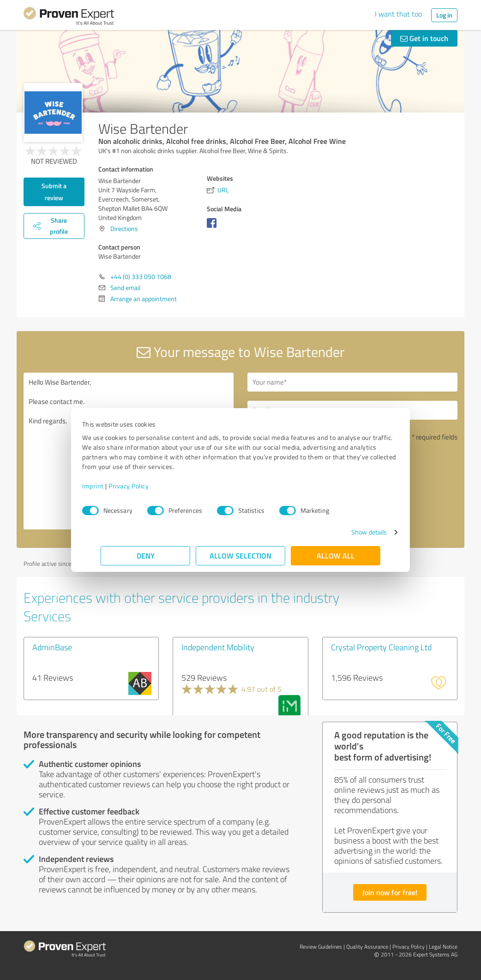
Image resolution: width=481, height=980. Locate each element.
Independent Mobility (218, 647)
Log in (444, 15)
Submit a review (54, 192)
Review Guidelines (321, 947)
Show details (351, 532)
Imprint (111, 486)
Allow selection (240, 555)
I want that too (398, 14)
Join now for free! (390, 892)
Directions (124, 229)
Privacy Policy (147, 486)
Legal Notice (443, 947)
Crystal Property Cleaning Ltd (381, 647)
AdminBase (52, 647)
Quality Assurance (367, 947)
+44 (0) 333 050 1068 (141, 276)
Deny (146, 555)
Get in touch (424, 38)
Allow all (336, 555)
